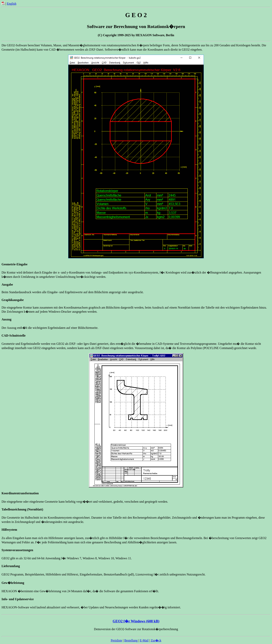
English (12, 4)
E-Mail (144, 640)
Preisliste (116, 640)
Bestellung (131, 640)
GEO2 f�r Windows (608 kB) (136, 621)
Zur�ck (156, 640)
